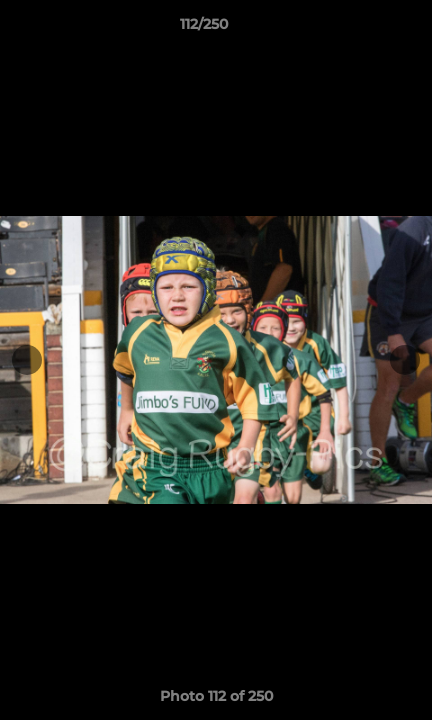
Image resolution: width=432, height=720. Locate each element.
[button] (360, 29)
